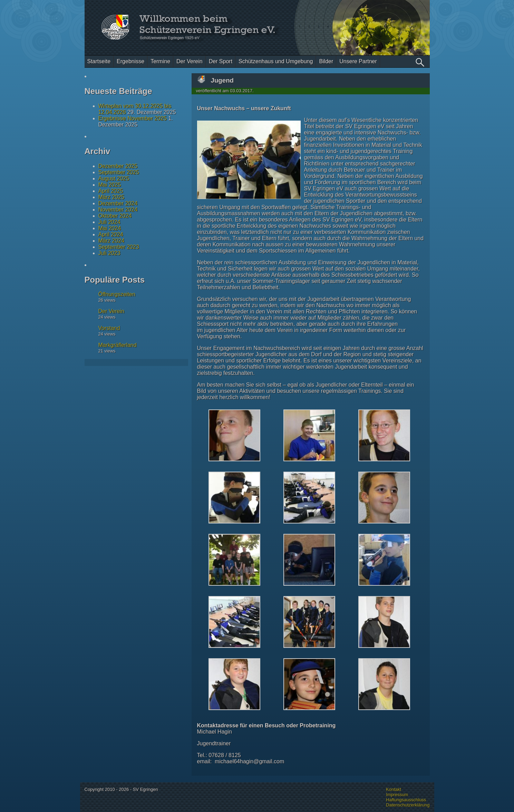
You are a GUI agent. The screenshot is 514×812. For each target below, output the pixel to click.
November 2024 (118, 210)
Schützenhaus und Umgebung (276, 61)
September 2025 (119, 172)
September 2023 (119, 247)
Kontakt (394, 789)
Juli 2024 (109, 222)
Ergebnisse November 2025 (133, 118)
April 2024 (111, 234)
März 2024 (111, 241)
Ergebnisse (130, 61)
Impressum (397, 795)
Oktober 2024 (115, 216)
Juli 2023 (109, 253)
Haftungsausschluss (406, 800)
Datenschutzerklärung (408, 805)
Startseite (99, 61)
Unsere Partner (358, 61)
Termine (160, 61)
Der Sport (221, 61)
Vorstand (109, 328)
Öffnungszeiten (117, 294)
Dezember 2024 (118, 203)
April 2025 (111, 191)
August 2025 (114, 178)
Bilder (326, 61)
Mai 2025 (110, 185)
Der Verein (190, 61)
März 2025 (111, 197)
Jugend (222, 80)
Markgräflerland (118, 345)
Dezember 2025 (118, 166)
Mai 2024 (110, 228)
